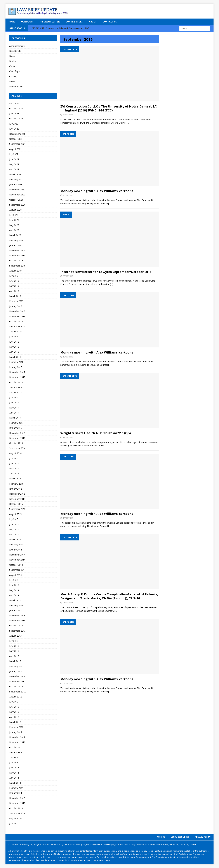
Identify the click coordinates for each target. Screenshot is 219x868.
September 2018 (17, 326)
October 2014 (16, 565)
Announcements (17, 46)
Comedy (13, 76)
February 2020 (16, 240)
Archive (161, 837)
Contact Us (110, 22)
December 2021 (17, 134)
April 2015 (14, 534)
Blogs (12, 56)
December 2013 (17, 616)
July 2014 (14, 580)
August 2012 (15, 697)
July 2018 (14, 337)
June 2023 (14, 114)
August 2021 (15, 149)
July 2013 (14, 641)
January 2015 (16, 550)
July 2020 (14, 215)
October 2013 (16, 626)
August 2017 (15, 392)
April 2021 (14, 169)
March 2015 (15, 539)
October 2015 (16, 504)
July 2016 (14, 458)
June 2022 (14, 129)
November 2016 (17, 438)
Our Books (27, 22)
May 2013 (14, 651)
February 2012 (16, 727)
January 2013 (16, 671)
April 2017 (14, 413)
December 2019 (17, 250)
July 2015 (14, 519)
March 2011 (15, 783)
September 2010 (17, 813)
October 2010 (16, 808)
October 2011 (16, 747)
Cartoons (14, 66)
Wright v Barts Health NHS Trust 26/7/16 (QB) (96, 433)
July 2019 (14, 276)
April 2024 (14, 103)
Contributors (74, 22)
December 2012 (17, 676)
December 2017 (17, 372)
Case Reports (16, 71)
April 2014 (14, 595)
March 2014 (15, 600)
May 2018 (14, 347)
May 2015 (14, 529)
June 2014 (14, 585)
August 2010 (15, 818)
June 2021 (14, 159)
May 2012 (14, 712)
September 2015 (17, 509)
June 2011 (14, 768)
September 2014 (17, 570)
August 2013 (15, 636)
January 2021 (16, 184)
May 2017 (14, 408)
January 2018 (16, 367)
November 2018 (17, 316)
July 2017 (14, 397)
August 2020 (15, 210)
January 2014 (16, 610)
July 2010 (14, 823)
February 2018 (16, 362)
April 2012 (14, 717)
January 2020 (16, 245)
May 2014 (14, 590)
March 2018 (15, 357)
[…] (129, 123)
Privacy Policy (203, 837)
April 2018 (14, 352)
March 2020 (15, 235)
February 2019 (16, 301)
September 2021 (17, 144)
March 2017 (15, 418)
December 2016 (17, 433)
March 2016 (15, 479)
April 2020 (14, 230)
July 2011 (14, 763)
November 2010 (17, 803)
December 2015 (17, 494)
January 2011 (16, 793)
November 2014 (17, 560)
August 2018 (15, 332)
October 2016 (16, 443)
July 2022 (14, 124)
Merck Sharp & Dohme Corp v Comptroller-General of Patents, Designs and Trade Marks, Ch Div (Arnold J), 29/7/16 (109, 596)
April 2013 (14, 656)
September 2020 (17, 205)
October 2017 (16, 382)
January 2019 (16, 306)
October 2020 (16, 200)
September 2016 (17, 448)
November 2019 (17, 255)
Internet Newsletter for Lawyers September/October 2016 (106, 272)
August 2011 (15, 758)
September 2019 (17, 266)
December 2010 (17, 798)
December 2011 (17, 737)
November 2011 (17, 742)
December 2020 (17, 190)
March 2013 (15, 661)
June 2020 (14, 220)
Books (12, 61)
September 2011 (17, 752)
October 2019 (16, 261)
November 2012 (17, 681)
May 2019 (14, 286)
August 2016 (15, 453)
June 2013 (14, 646)
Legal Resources (180, 837)
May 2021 (14, 164)
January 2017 (16, 428)
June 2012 (14, 707)
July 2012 (14, 702)
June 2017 (14, 402)
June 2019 (14, 281)
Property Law (16, 86)
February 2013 (16, 666)
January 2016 (16, 489)
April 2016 (14, 474)
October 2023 (16, 108)
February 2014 (16, 605)
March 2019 (15, 296)
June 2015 (14, 524)
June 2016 (14, 463)
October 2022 (16, 119)
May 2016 (14, 468)
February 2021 (16, 179)
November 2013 (17, 621)
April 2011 (14, 778)
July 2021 (14, 154)
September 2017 (17, 387)
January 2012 (16, 732)
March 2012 (15, 722)
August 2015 (15, 514)
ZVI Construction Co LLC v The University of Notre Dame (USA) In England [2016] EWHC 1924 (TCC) (109, 108)
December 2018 (17, 311)
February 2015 (16, 544)
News (12, 81)
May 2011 (14, 773)
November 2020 (17, 195)
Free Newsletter (50, 22)
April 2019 (14, 291)
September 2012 (17, 692)
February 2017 (16, 423)
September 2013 (17, 631)
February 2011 (16, 788)
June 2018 (14, 342)
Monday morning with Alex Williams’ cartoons (97, 191)
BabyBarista (15, 51)
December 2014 (17, 555)
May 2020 (14, 225)
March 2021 (15, 174)
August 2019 (15, 271)
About (93, 22)
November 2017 (17, 377)
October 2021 (16, 139)
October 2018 (16, 321)
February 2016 (16, 484)
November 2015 (17, 499)
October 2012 (16, 686)
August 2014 (15, 575)
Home (12, 22)
